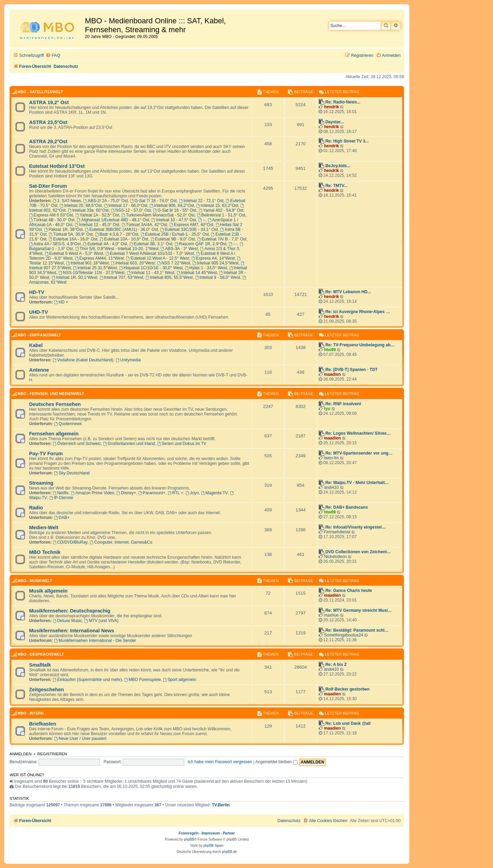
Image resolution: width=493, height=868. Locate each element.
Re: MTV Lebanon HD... (348, 292)
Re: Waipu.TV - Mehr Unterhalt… (357, 483)
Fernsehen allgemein (54, 434)
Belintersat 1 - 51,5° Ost (221, 215)
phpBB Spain (213, 846)
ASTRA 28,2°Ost (48, 141)
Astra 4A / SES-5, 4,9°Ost (55, 244)
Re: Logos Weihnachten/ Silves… (358, 433)
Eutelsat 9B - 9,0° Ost (173, 239)
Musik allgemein (48, 591)
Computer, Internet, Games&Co (121, 542)
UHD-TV (39, 312)
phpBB (189, 839)
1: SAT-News (67, 201)
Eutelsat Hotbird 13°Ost (57, 166)
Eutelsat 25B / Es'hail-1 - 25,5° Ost (175, 234)
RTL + (175, 493)
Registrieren (52, 754)
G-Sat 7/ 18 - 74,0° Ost (153, 201)
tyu (327, 409)
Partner (229, 833)
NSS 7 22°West (174, 263)
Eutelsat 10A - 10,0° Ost (124, 239)
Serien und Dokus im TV (182, 444)
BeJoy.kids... (338, 166)
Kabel (36, 345)
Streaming (41, 483)
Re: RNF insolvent (343, 404)
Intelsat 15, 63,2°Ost (217, 206)
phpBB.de (229, 852)
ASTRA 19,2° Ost (49, 102)
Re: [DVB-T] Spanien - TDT (351, 370)
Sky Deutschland (72, 473)
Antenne (39, 370)
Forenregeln (189, 833)
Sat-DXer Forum (48, 186)
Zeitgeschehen (47, 690)
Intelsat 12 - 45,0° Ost (97, 225)
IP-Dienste (61, 498)
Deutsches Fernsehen (55, 404)
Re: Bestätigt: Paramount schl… (357, 630)
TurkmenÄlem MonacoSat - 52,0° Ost (158, 215)
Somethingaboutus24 (343, 635)
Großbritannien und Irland (129, 444)
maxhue (331, 615)
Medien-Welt (44, 528)
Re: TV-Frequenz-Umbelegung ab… (360, 345)
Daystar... (334, 122)
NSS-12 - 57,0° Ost (131, 210)
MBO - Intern (30, 713)
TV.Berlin (221, 805)
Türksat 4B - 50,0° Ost (52, 220)
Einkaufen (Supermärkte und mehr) (87, 680)
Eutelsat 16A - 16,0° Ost (73, 239)
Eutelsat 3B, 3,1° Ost (151, 244)
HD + (61, 302)
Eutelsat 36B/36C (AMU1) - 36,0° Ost (121, 230)
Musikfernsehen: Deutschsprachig (70, 611)
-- (202, 220)
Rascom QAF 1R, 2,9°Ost (200, 244)
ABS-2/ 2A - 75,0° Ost (105, 201)
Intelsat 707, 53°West (122, 277)
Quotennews (68, 424)
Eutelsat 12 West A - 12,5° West (158, 258)
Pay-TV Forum (46, 454)
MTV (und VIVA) (101, 621)
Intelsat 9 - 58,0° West (218, 277)
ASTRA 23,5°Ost (48, 122)
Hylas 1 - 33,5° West (206, 268)
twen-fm (331, 458)
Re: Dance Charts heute (349, 591)
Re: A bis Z (336, 665)
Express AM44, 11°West (99, 258)
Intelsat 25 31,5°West (95, 268)
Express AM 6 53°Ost (51, 215)
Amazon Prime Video (92, 493)
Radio (36, 508)
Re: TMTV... (336, 186)
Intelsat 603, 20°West (133, 263)
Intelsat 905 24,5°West (215, 263)
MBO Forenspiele (143, 680)
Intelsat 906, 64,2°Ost (172, 206)
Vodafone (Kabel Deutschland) (83, 360)
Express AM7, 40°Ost (191, 225)
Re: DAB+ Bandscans (346, 507)
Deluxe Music (67, 621)
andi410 (331, 487)
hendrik (331, 107)
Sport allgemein (180, 680)
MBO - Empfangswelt (39, 335)
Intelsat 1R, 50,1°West (74, 277)
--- (233, 244)
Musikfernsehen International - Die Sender (95, 641)
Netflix (61, 493)
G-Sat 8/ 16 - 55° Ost (175, 210)
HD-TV (37, 292)
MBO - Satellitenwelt (40, 92)
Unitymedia (128, 360)
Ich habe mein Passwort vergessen (220, 762)
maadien (332, 374)
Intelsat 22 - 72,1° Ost (201, 201)
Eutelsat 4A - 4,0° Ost (105, 244)
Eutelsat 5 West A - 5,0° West (74, 253)
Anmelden (21, 754)
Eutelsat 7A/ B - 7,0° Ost (222, 239)
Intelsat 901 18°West (87, 263)
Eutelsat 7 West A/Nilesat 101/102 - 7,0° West (150, 253)
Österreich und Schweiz (77, 444)
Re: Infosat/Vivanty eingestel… (356, 527)
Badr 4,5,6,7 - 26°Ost (117, 234)
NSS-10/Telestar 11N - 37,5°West (92, 273)
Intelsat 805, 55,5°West (169, 277)
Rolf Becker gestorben (347, 689)
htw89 (330, 350)
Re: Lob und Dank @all (348, 723)
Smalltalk (40, 665)
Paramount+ (152, 493)
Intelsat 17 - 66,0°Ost (126, 206)
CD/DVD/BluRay (70, 542)
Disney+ (126, 493)
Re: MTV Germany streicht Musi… (358, 610)
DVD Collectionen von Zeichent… (358, 552)
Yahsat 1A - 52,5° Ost (97, 215)
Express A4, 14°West (213, 258)
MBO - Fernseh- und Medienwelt (51, 394)
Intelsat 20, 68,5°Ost (81, 206)
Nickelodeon (335, 557)
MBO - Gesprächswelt (41, 654)
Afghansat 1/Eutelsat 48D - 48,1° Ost (113, 220)
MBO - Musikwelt (35, 581)
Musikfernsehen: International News (72, 631)
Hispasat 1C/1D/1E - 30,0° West (151, 268)
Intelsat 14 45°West (197, 273)
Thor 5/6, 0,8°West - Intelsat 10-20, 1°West (117, 249)
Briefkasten (43, 724)
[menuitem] (53, 56)
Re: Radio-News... (343, 102)
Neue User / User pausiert (80, 739)
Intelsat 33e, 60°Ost (88, 210)
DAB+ (62, 518)
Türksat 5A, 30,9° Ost (71, 234)
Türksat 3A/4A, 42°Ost (144, 225)
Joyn (192, 493)
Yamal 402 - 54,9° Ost (221, 210)
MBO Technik (45, 552)
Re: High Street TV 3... (347, 141)
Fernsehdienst (337, 532)
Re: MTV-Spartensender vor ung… (359, 453)
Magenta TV (214, 493)
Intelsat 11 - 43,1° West (151, 273)
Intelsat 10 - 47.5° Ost (174, 220)
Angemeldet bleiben (276, 762)
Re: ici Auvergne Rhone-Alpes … (357, 312)
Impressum (211, 833)
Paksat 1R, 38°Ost (63, 230)
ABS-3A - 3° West (179, 249)
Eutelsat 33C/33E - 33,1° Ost (189, 230)
